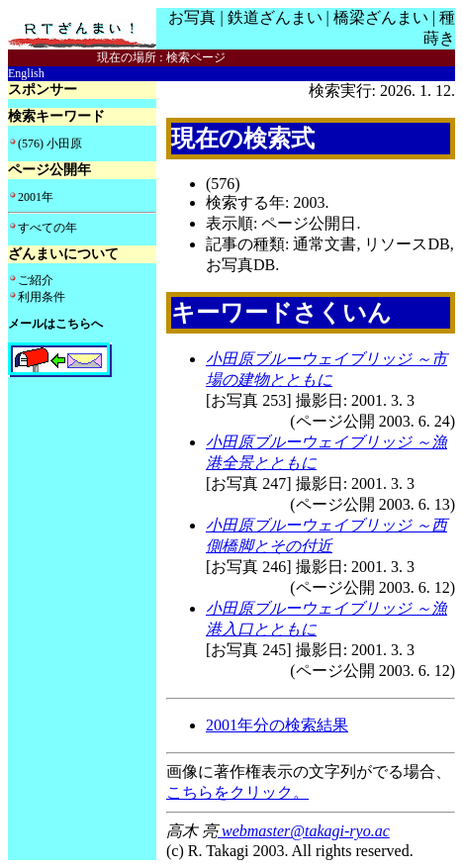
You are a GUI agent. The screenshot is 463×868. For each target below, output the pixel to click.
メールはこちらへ (55, 324)
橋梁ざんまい (381, 17)
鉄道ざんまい (275, 17)
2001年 (36, 197)
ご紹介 (36, 280)
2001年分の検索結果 (277, 725)
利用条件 (42, 297)
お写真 (192, 17)
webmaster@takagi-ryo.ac (304, 831)
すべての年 (47, 228)
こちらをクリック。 (237, 792)
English (26, 73)
